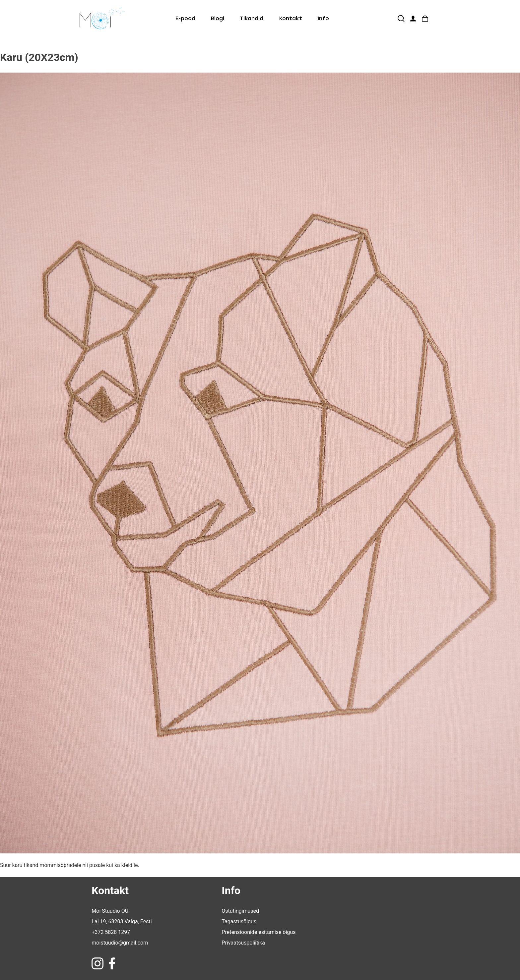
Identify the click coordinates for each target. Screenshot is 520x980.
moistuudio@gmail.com (120, 943)
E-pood (185, 18)
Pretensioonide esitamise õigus (259, 932)
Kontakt (291, 18)
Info (323, 18)
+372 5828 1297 (111, 932)
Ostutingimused (240, 911)
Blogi (218, 18)
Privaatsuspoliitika (243, 943)
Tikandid (252, 18)
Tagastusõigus (239, 922)
